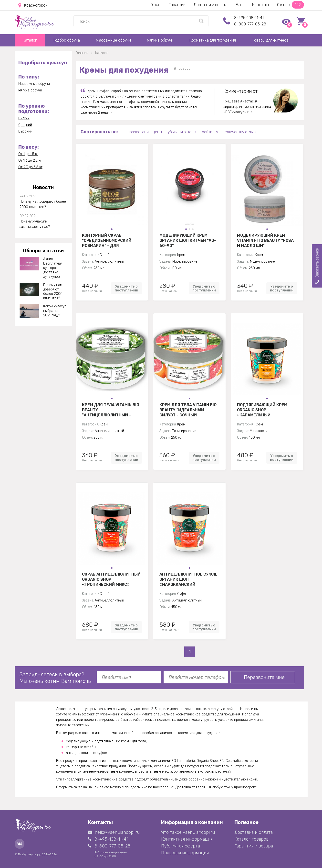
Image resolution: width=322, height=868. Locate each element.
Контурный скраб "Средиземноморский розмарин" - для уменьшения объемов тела (107, 240)
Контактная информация (187, 839)
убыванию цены (182, 132)
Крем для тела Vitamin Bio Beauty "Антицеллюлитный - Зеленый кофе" (111, 410)
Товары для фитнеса (270, 40)
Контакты (260, 5)
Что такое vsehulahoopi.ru (188, 832)
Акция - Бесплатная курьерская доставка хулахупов (53, 268)
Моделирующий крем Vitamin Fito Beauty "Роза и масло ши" (265, 240)
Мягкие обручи (160, 40)
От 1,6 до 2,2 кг (30, 161)
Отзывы (291, 5)
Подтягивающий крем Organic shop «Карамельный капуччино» (262, 410)
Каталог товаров (251, 839)
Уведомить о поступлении (126, 288)
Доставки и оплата (211, 5)
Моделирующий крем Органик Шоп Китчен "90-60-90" (188, 240)
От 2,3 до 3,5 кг (30, 167)
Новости (43, 187)
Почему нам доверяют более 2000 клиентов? (43, 204)
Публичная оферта (181, 846)
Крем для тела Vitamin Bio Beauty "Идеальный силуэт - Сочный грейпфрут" (188, 410)
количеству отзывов (242, 132)
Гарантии (177, 5)
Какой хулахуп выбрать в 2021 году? (55, 311)
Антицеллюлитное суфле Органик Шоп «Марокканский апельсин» (188, 579)
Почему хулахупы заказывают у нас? (35, 224)
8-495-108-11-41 (249, 18)
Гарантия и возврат (255, 846)
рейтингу (210, 132)
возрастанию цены (145, 132)
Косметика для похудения (213, 40)
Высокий (25, 131)
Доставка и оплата (254, 832)
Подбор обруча (66, 40)
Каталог (30, 40)
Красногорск (33, 5)
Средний (25, 125)
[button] (112, 229)
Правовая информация (185, 853)
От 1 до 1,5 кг (28, 154)
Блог (240, 5)
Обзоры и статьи (43, 251)
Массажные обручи (113, 40)
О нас (155, 5)
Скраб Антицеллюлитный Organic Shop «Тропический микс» (111, 579)
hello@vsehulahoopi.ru (114, 832)
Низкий (24, 118)
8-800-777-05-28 (250, 24)
